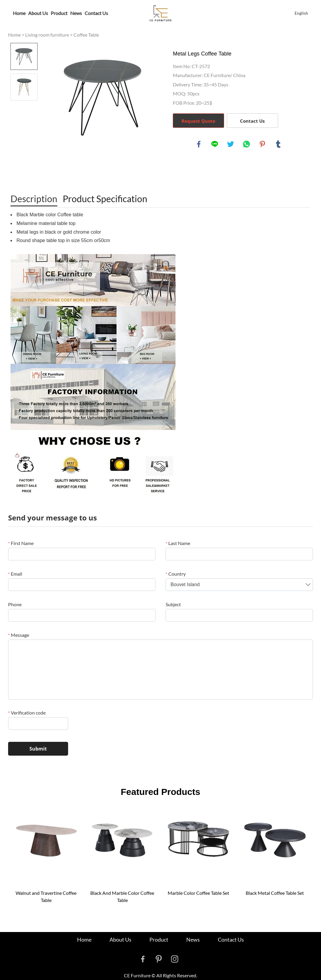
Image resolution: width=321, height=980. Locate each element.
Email (15, 574)
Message (19, 635)
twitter (231, 144)
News (76, 13)
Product (59, 13)
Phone (15, 604)
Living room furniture (47, 35)
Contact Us (96, 13)
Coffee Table (86, 35)
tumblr (278, 144)
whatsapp (247, 144)
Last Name (178, 543)
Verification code (27, 713)
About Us (38, 13)
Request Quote (198, 121)
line (215, 144)
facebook (199, 144)
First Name (21, 543)
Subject (173, 604)
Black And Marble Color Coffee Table (122, 896)
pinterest (262, 144)
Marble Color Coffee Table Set (198, 893)
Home (19, 13)
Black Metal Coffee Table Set (275, 893)
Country (176, 574)
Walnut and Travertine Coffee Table (46, 896)
